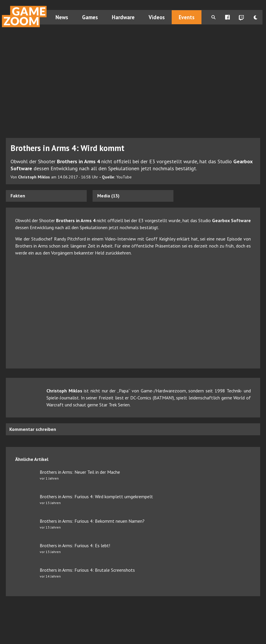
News (62, 17)
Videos (157, 17)
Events (187, 17)
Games (90, 17)
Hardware (123, 17)
